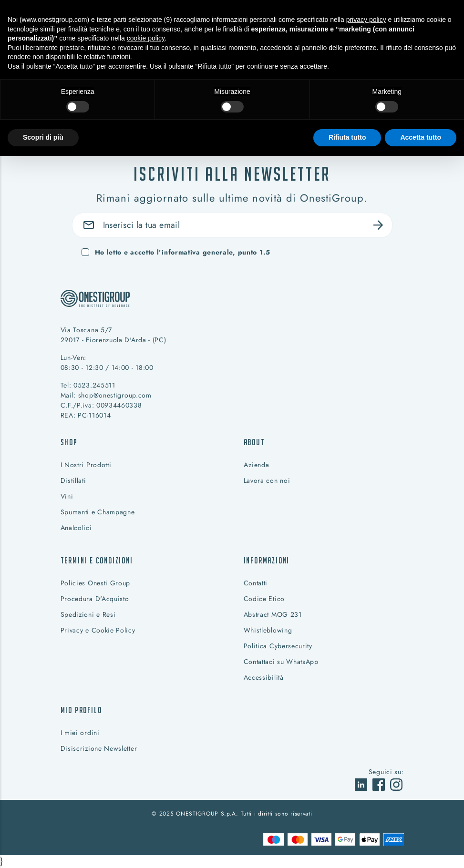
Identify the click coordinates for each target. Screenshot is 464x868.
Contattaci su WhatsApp (281, 662)
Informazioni (267, 560)
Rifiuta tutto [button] (347, 137)
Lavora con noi (267, 480)
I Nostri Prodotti (86, 465)
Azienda (257, 465)
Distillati (73, 480)
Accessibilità (264, 677)
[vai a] (362, 784)
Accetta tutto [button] (421, 137)
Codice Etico (264, 599)
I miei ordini (80, 733)
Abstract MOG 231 (273, 614)
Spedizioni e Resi (88, 614)
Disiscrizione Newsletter (99, 748)
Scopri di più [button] (43, 137)
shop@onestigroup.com (115, 395)
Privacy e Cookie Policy (98, 630)
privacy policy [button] (366, 20)
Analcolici (76, 528)
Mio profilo (81, 710)
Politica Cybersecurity (278, 646)
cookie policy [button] (146, 38)
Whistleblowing (268, 630)
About (254, 442)
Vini (67, 496)
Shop (69, 442)
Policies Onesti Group (96, 583)
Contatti (256, 583)
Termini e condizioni (97, 560)
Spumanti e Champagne (98, 512)
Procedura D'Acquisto (95, 599)
